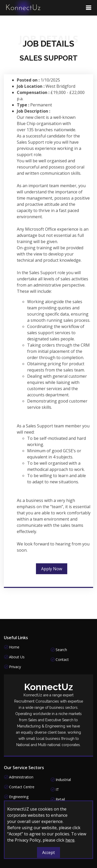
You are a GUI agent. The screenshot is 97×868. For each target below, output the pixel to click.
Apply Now (52, 571)
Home (14, 647)
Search (61, 650)
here (70, 840)
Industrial (63, 780)
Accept (48, 852)
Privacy (15, 667)
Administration (21, 777)
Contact (62, 660)
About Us (17, 657)
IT (57, 790)
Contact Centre (22, 787)
